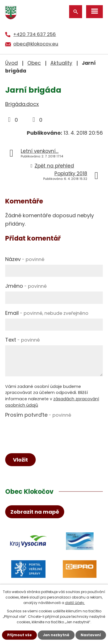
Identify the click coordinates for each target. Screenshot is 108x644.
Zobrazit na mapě (35, 512)
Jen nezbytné (56, 635)
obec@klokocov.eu (36, 44)
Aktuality (61, 63)
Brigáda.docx (22, 104)
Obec (34, 63)
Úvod (12, 63)
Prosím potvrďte (38, 415)
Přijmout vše (19, 635)
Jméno (26, 286)
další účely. (75, 603)
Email (47, 313)
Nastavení (91, 635)
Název (25, 259)
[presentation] (49, 432)
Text (22, 340)
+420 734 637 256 (35, 34)
